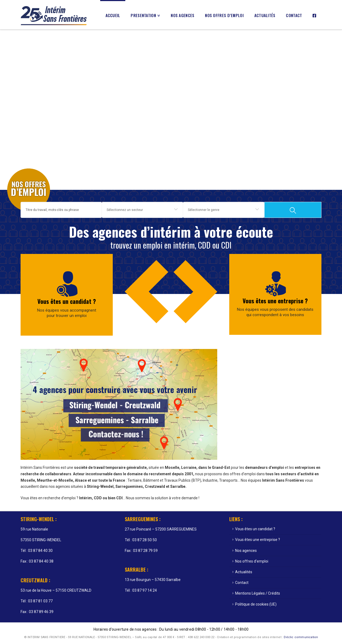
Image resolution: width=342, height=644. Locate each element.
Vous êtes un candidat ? (67, 301)
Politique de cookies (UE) (256, 604)
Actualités (244, 572)
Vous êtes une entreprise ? (275, 301)
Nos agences (246, 551)
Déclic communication (301, 637)
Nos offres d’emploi (252, 561)
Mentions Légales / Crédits (258, 593)
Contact (242, 583)
